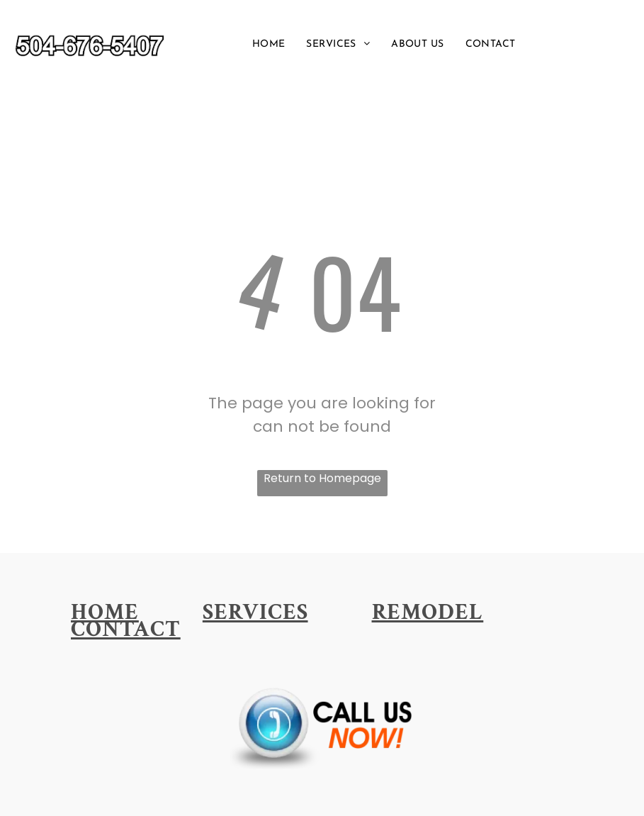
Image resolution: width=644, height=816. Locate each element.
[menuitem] (269, 45)
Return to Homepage (322, 478)
